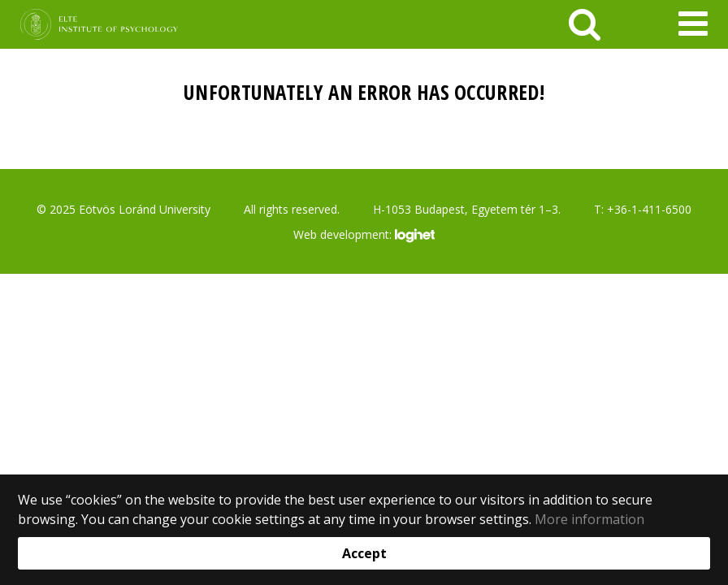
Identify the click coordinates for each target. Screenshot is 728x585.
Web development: (364, 236)
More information (589, 519)
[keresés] (585, 24)
